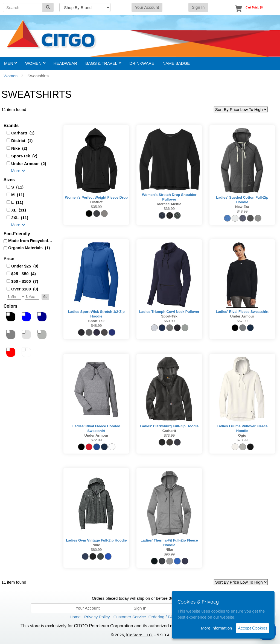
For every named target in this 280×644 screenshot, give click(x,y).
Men (11, 63)
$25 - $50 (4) (24, 274)
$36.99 (169, 209)
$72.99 (96, 440)
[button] (45, 297)
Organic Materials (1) (29, 248)
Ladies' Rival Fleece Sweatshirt (242, 312)
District (96, 202)
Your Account (147, 7)
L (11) (17, 202)
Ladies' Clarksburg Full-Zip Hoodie (169, 426)
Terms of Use (195, 617)
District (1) (22, 141)
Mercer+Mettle (169, 204)
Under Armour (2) (29, 164)
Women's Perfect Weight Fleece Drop (96, 197)
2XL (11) (20, 218)
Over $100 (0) (25, 289)
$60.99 (169, 321)
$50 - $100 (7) (25, 281)
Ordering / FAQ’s (164, 617)
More (18, 171)
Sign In (198, 7)
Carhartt (169, 431)
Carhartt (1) (23, 133)
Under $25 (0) (25, 266)
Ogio (242, 435)
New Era (242, 207)
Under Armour (242, 316)
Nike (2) (19, 148)
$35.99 (96, 207)
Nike (96, 545)
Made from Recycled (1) (31, 241)
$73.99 (169, 435)
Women (35, 63)
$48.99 (242, 211)
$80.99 (96, 550)
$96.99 (169, 554)
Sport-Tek (96, 321)
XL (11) (19, 210)
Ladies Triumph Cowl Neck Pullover (169, 312)
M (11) (18, 195)
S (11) (17, 187)
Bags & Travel (103, 63)
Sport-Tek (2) (24, 156)
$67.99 (242, 321)
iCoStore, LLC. (140, 635)
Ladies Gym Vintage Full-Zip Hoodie (96, 540)
